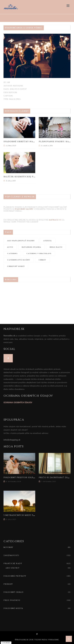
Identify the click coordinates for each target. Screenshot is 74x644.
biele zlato (56, 247)
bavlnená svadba (31, 247)
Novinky (8, 547)
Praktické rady (13, 563)
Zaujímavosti (11, 555)
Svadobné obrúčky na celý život (26, 142)
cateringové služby (19, 260)
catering (12, 253)
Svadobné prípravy (15, 576)
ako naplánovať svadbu (21, 241)
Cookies (6, 643)
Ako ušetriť (13, 568)
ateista (48, 241)
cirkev (42, 260)
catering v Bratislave (39, 253)
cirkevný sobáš (16, 266)
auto (10, 247)
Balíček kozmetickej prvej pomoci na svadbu (34, 177)
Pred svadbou (12, 600)
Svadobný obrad (13, 592)
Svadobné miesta (13, 608)
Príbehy (8, 584)
